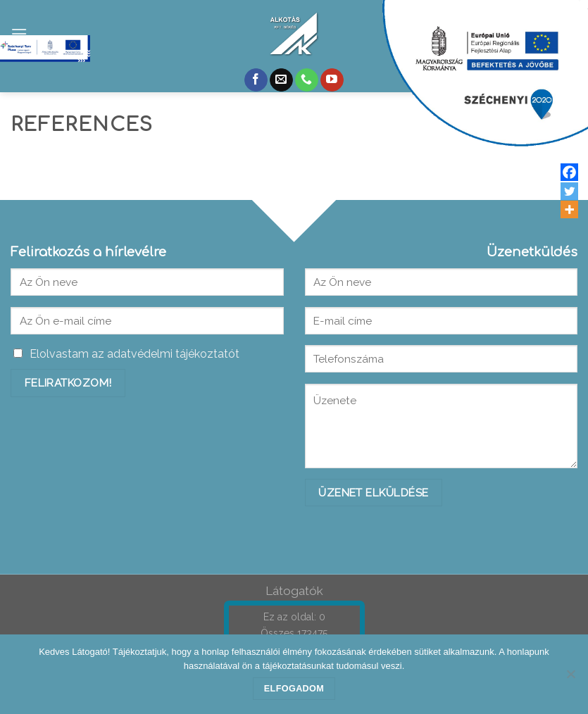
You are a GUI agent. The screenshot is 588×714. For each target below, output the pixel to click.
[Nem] (570, 678)
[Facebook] (569, 172)
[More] (569, 209)
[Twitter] (569, 191)
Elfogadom (294, 689)
